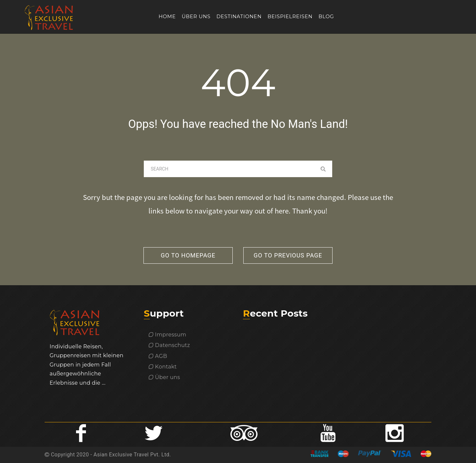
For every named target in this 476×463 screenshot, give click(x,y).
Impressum (168, 335)
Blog (326, 16)
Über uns (196, 16)
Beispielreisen (290, 16)
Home (167, 16)
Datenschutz (169, 345)
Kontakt (163, 367)
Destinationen (239, 16)
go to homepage (188, 255)
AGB (158, 356)
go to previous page (288, 255)
